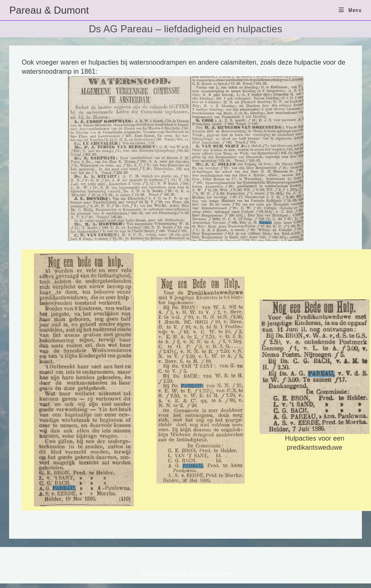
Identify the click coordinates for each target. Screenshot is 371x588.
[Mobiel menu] (350, 10)
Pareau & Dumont (49, 10)
